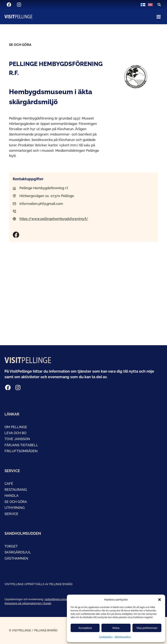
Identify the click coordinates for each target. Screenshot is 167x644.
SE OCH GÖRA (16, 502)
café (9, 484)
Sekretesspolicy (123, 637)
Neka (116, 628)
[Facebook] (9, 5)
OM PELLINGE (16, 427)
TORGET (11, 546)
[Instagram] (19, 5)
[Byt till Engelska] (150, 5)
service (11, 514)
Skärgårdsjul (18, 552)
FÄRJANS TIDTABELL (21, 445)
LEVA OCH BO (15, 433)
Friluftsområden (21, 451)
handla (11, 496)
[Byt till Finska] (143, 5)
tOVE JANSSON (17, 439)
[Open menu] (159, 17)
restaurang (16, 490)
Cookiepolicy (106, 637)
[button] (160, 600)
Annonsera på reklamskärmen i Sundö (28, 603)
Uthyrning (15, 508)
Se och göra (20, 45)
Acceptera (85, 628)
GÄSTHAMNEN (16, 558)
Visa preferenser (147, 628)
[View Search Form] (159, 5)
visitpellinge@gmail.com (59, 599)
